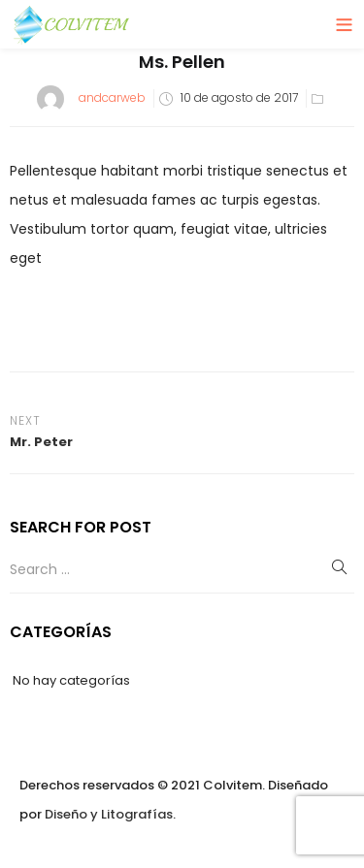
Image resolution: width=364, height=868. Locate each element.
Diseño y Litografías (109, 814)
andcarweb (112, 97)
